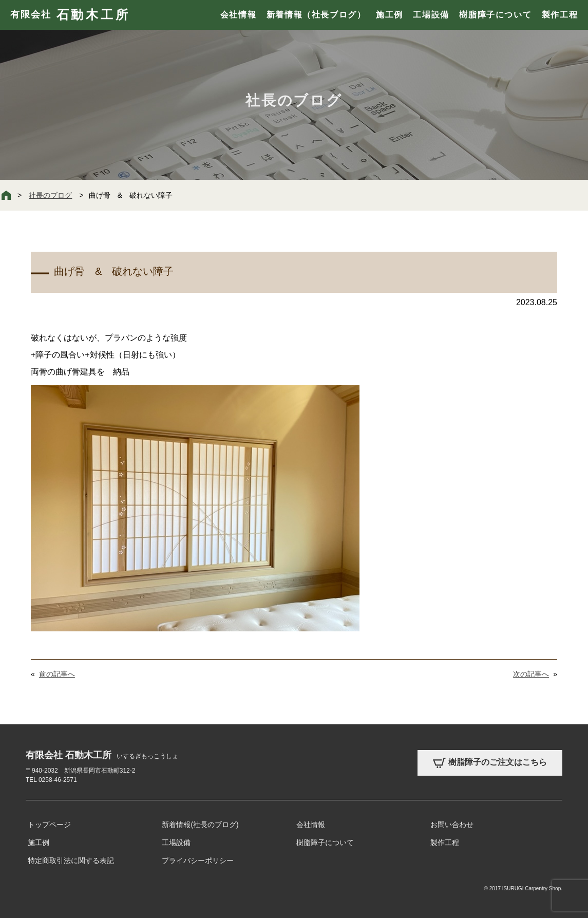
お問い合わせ (452, 825)
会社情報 (238, 15)
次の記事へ (531, 674)
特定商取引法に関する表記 (71, 860)
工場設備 (431, 15)
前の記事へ (57, 674)
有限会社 (70, 15)
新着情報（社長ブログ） (316, 15)
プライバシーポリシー (198, 860)
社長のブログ (50, 195)
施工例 (390, 15)
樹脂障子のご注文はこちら (490, 763)
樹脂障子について (495, 15)
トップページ (49, 825)
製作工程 (560, 15)
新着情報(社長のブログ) (200, 825)
